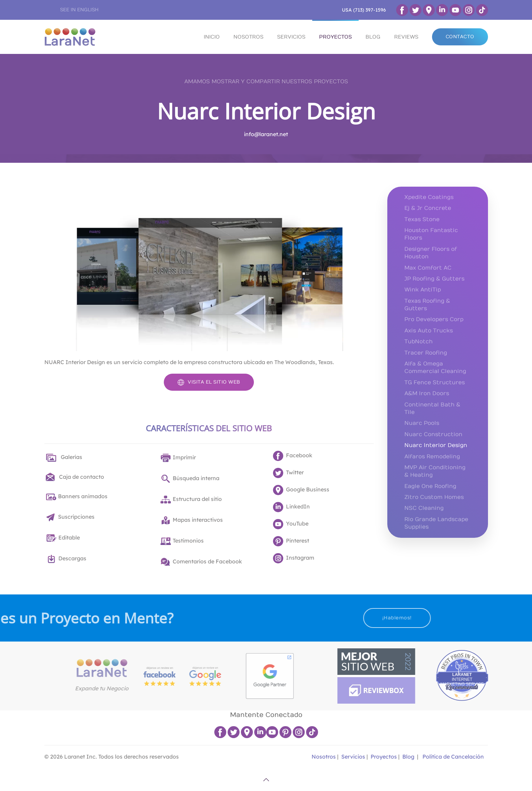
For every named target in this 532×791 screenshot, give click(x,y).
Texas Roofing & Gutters (427, 305)
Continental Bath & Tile (432, 408)
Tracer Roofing (426, 353)
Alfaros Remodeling (432, 457)
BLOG (373, 37)
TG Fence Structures (435, 383)
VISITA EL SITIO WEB (209, 382)
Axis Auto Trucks (429, 331)
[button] (266, 780)
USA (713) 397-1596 (364, 10)
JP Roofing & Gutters (434, 279)
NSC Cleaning (424, 508)
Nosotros (323, 757)
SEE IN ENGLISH (79, 10)
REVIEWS (406, 37)
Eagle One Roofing (430, 486)
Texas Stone (422, 219)
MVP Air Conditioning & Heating (435, 471)
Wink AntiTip (423, 290)
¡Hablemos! (338, 618)
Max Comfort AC (428, 268)
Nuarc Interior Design (266, 111)
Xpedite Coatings (429, 197)
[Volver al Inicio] (70, 37)
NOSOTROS (248, 37)
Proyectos (384, 757)
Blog (408, 757)
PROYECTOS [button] (335, 37)
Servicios (353, 757)
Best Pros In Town (508, 655)
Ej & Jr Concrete (428, 208)
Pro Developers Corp (434, 319)
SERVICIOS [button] (291, 37)
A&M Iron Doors (427, 393)
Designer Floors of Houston (431, 253)
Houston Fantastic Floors (431, 234)
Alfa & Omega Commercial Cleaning (435, 368)
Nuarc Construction (433, 434)
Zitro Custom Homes (434, 497)
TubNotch (419, 342)
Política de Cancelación (453, 757)
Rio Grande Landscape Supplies (436, 523)
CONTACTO (460, 37)
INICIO (212, 37)
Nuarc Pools (422, 423)
